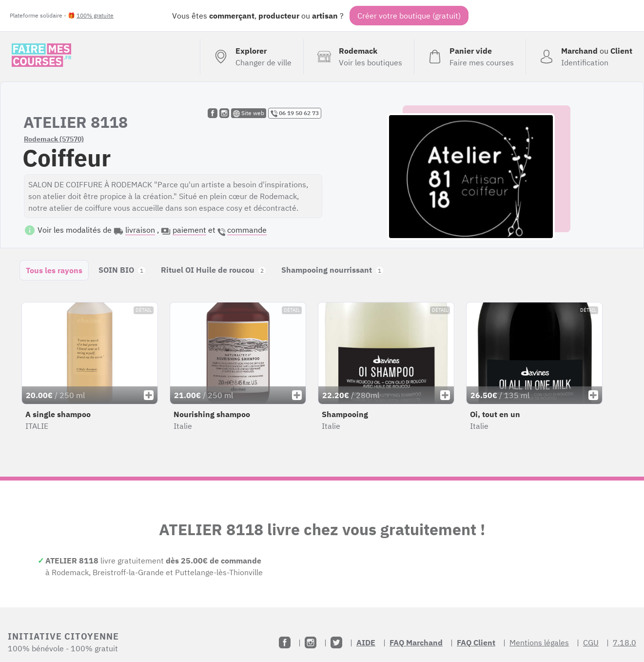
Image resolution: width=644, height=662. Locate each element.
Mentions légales (539, 642)
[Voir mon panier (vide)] (470, 57)
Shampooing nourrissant (332, 270)
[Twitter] (336, 642)
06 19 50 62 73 (295, 113)
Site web (249, 113)
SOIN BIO (122, 270)
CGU (591, 642)
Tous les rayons (54, 270)
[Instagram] (311, 642)
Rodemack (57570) (54, 139)
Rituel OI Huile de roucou (213, 270)
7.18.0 (624, 642)
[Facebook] (285, 642)
